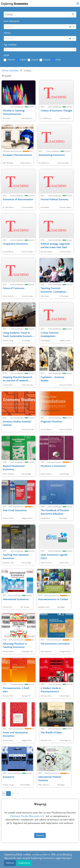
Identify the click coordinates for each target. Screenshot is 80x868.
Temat (7, 33)
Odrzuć (10, 863)
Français (47, 60)
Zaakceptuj (24, 863)
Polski (58, 60)
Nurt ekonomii (12, 21)
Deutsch (11, 60)
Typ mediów (10, 45)
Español (35, 60)
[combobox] (40, 50)
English (23, 60)
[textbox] (40, 50)
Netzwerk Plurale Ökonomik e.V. (27, 816)
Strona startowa (10, 71)
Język (6, 55)
